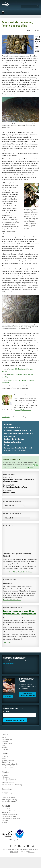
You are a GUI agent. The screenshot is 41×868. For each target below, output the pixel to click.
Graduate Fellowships (7, 781)
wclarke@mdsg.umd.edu (23, 410)
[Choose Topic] (17, 518)
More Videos (13, 572)
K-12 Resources (5, 777)
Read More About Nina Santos (12, 600)
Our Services (5, 792)
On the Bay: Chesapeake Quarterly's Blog (19, 430)
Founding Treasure (9, 492)
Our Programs (5, 775)
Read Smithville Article (25, 572)
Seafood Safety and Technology (9, 800)
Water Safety (5, 820)
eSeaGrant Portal (6, 762)
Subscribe (4, 747)
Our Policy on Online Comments (15, 451)
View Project (7, 642)
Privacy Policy (5, 749)
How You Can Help (6, 813)
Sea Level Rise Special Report (15, 439)
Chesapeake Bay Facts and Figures (10, 815)
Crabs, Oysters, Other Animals (9, 817)
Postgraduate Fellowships (8, 783)
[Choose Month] (14, 506)
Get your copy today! (9, 663)
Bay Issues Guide (6, 809)
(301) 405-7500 (14, 852)
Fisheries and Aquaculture (8, 798)
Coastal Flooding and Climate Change (11, 818)
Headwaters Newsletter (13, 442)
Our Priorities (5, 756)
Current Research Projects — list (10, 764)
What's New (8, 425)
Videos (7, 445)
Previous (34, 465)
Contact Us (32, 852)
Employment (5, 741)
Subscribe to (28, 694)
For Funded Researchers (8, 760)
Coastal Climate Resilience (8, 794)
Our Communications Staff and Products (18, 448)
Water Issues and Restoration (9, 802)
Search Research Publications (9, 768)
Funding (4, 758)
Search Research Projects (8, 766)
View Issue (8, 697)
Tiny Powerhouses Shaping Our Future (15, 487)
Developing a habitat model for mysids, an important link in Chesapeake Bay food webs (20, 612)
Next (37, 465)
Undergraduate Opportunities (9, 779)
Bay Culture (4, 822)
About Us (4, 738)
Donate (3, 745)
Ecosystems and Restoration (9, 811)
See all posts (6, 417)
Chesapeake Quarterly (12, 427)
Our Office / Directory (7, 743)
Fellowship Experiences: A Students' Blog (19, 433)
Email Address (20, 714)
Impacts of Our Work (7, 739)
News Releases (9, 436)
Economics (4, 796)
